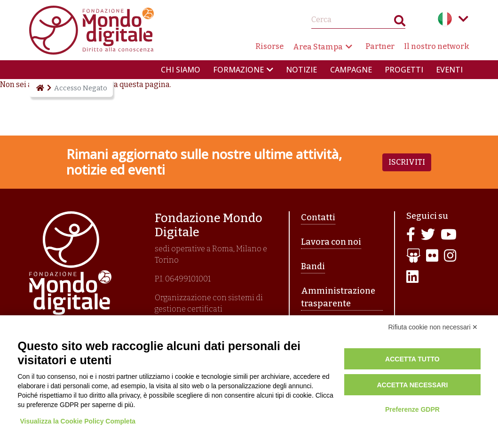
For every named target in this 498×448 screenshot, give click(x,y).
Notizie (301, 70)
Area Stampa (318, 47)
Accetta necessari (412, 385)
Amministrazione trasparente (338, 297)
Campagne (351, 70)
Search (400, 23)
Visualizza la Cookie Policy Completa (78, 421)
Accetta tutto (412, 359)
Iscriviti (407, 162)
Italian (445, 19)
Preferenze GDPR (412, 409)
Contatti (318, 217)
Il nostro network (437, 46)
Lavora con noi (331, 242)
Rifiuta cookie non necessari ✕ (433, 327)
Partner (380, 46)
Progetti (404, 70)
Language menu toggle (464, 19)
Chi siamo (181, 70)
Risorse (269, 46)
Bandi (313, 266)
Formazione (238, 70)
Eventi (449, 70)
